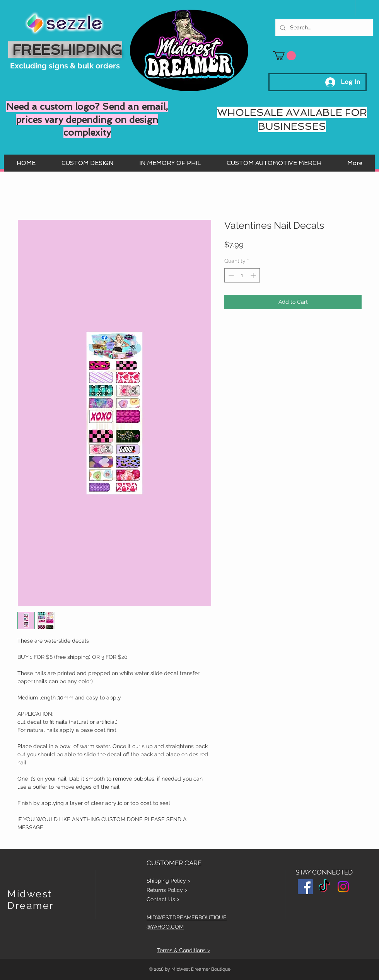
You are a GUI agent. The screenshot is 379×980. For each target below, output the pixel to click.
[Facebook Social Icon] (305, 887)
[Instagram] (343, 887)
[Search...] (323, 28)
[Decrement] (230, 275)
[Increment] (254, 275)
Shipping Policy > (168, 881)
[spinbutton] (242, 275)
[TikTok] (324, 887)
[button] (284, 56)
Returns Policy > (167, 890)
